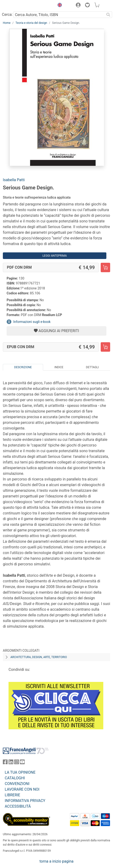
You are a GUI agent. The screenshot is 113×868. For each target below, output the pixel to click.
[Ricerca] (108, 15)
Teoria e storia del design (31, 23)
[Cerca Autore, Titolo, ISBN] (59, 15)
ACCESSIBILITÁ (18, 806)
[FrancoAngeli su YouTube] (22, 763)
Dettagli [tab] (92, 367)
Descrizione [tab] (23, 367)
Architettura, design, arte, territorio (39, 657)
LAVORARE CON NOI (22, 789)
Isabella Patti (14, 180)
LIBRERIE (12, 795)
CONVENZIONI (17, 784)
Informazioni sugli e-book (32, 322)
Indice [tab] (59, 367)
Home (7, 23)
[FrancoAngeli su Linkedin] (11, 763)
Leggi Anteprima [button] (55, 256)
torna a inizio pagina (56, 861)
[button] (59, 6)
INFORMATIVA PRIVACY (25, 801)
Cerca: (7, 15)
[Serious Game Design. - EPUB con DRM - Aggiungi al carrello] (105, 347)
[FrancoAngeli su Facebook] (5, 763)
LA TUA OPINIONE (20, 772)
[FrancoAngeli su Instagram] (17, 763)
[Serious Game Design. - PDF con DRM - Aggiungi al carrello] (105, 267)
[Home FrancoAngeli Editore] (19, 6)
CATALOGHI (15, 778)
